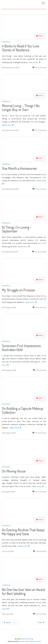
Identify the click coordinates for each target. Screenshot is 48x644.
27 (36, 130)
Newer (7, 623)
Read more (34, 62)
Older (41, 623)
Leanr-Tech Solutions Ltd (30, 641)
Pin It (40, 36)
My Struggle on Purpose (18, 290)
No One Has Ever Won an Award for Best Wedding (23, 591)
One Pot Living (27, 639)
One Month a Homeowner (20, 168)
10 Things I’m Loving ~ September (17, 229)
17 (36, 189)
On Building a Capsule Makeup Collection (23, 410)
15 (36, 433)
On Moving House (14, 471)
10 (36, 68)
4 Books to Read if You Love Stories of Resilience (21, 48)
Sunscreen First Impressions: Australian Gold (22, 348)
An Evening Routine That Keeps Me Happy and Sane (23, 532)
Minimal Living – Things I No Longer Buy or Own (21, 108)
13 (36, 492)
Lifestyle (6, 42)
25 (36, 252)
